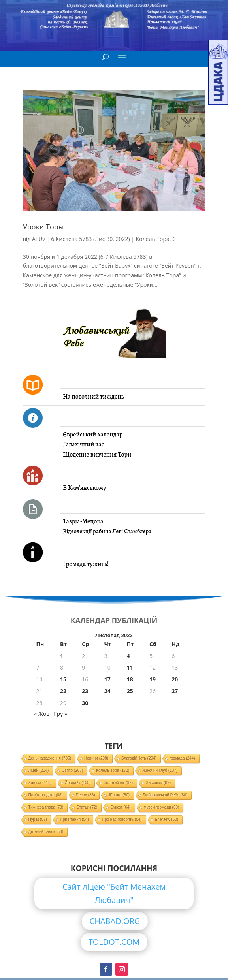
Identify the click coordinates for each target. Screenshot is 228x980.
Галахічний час (83, 444)
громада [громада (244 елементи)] (182, 758)
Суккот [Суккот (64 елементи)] (121, 807)
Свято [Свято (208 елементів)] (72, 770)
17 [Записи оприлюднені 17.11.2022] (107, 679)
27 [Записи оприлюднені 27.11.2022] (175, 691)
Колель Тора (153, 239)
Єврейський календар (93, 435)
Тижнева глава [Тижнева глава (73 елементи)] (46, 807)
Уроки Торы (43, 227)
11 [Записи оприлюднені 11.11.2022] (130, 667)
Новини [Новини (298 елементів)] (96, 758)
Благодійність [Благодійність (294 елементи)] (139, 758)
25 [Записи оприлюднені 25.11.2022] (130, 691)
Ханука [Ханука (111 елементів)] (40, 783)
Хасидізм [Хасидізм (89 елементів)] (158, 783)
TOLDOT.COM (114, 942)
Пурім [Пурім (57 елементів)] (38, 819)
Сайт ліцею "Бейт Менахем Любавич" (114, 893)
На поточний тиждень (93, 397)
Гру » (60, 714)
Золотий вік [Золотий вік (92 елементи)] (118, 783)
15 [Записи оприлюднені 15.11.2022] (63, 679)
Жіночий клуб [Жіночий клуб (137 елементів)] (160, 770)
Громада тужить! (86, 564)
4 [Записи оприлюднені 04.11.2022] (128, 656)
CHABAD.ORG (115, 921)
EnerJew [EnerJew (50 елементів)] (167, 819)
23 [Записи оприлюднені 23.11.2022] (85, 691)
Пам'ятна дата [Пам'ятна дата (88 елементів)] (46, 795)
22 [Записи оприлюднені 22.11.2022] (63, 691)
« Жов (42, 714)
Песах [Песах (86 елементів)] (86, 795)
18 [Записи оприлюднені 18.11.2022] (130, 679)
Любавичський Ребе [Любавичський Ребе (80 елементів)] (165, 795)
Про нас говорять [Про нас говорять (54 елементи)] (122, 819)
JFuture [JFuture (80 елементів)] (119, 795)
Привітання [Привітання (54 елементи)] (74, 819)
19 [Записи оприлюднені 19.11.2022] (153, 679)
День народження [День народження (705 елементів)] (50, 758)
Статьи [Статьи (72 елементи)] (87, 807)
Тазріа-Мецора (83, 521)
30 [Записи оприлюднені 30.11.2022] (85, 703)
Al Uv (39, 239)
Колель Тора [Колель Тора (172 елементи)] (113, 770)
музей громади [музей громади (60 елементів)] (162, 807)
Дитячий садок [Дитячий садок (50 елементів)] (46, 832)
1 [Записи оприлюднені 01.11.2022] (62, 656)
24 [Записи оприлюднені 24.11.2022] (107, 691)
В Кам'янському (84, 488)
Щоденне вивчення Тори (97, 455)
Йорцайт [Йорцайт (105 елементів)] (78, 783)
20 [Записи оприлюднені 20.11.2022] (175, 679)
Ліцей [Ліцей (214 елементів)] (39, 770)
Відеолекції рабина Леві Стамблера (107, 531)
